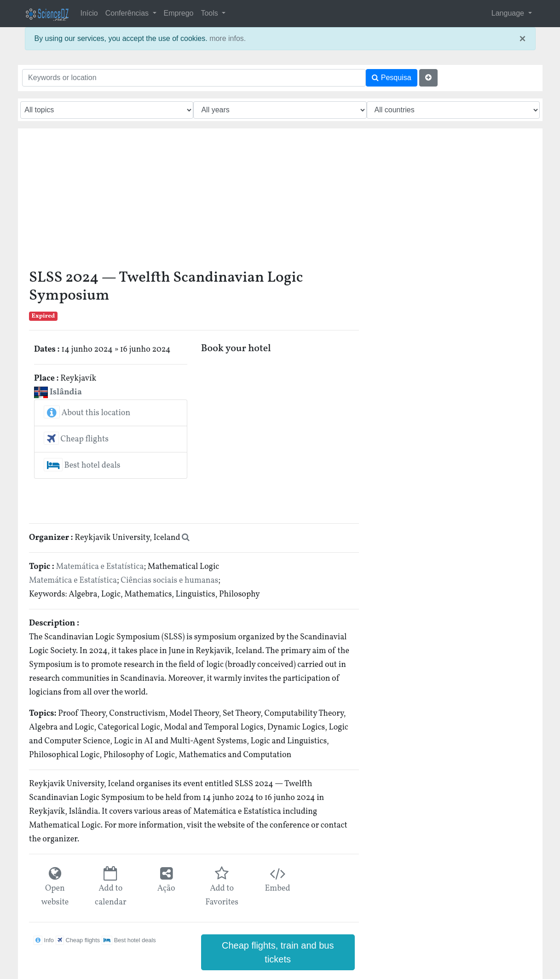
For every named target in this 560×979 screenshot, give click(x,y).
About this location (87, 413)
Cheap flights (76, 439)
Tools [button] (210, 13)
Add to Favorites (222, 895)
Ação (166, 889)
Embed (277, 889)
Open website (55, 895)
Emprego (179, 13)
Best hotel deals (82, 466)
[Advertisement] (194, 202)
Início (89, 13)
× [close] (522, 39)
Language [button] (509, 13)
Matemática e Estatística (100, 567)
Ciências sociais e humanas (169, 581)
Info (44, 940)
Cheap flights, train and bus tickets (278, 952)
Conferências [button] (128, 13)
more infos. (228, 38)
